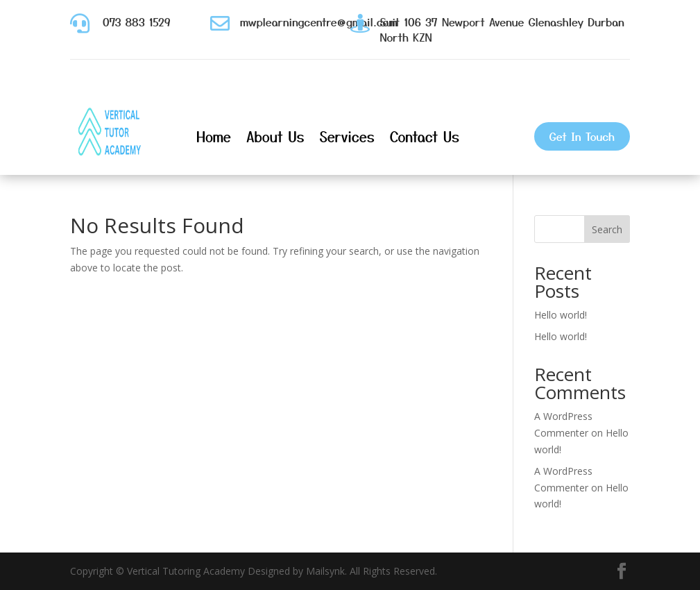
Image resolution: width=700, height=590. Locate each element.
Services (347, 136)
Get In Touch (582, 136)
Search (607, 229)
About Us (275, 136)
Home (214, 136)
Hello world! (561, 315)
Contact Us (425, 136)
